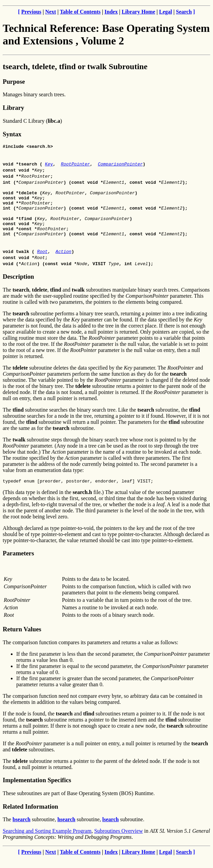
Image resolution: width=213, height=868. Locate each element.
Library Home (138, 12)
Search (184, 12)
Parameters (18, 563)
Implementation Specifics (37, 790)
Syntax (12, 134)
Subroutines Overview (119, 841)
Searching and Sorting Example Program (47, 841)
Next (50, 12)
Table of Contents (80, 12)
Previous (31, 12)
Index (111, 12)
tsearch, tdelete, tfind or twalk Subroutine (75, 66)
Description (18, 286)
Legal (166, 12)
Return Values (22, 639)
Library (13, 108)
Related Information (30, 817)
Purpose (14, 82)
